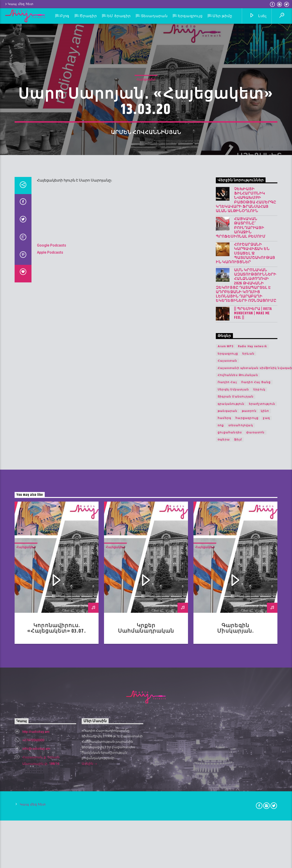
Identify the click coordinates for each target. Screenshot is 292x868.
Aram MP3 (226, 557)
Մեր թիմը (222, 16)
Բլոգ (65, 16)
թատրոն (249, 621)
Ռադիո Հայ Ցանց (256, 593)
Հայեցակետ (146, 176)
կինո (265, 621)
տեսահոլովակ (241, 636)
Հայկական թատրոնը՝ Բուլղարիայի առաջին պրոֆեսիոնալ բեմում (241, 438)
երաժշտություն (262, 614)
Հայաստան (227, 571)
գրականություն (231, 614)
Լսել (258, 16)
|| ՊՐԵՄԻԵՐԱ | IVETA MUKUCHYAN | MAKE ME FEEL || (253, 524)
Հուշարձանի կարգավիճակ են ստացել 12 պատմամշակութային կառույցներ (245, 464)
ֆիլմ (238, 650)
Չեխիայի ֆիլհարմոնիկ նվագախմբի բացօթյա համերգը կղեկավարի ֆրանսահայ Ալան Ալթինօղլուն (246, 411)
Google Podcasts (52, 456)
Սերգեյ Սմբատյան (233, 600)
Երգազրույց (190, 16)
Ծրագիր (88, 16)
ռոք (221, 636)
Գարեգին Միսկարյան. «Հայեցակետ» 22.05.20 (236, 842)
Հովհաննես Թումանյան (238, 586)
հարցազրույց (247, 629)
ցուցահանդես (230, 643)
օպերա (224, 650)
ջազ (266, 629)
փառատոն (255, 643)
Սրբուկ (259, 600)
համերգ (224, 629)
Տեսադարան (154, 16)
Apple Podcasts (50, 463)
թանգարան (228, 621)
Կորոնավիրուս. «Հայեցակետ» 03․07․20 (56, 842)
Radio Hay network (252, 557)
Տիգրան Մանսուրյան (236, 607)
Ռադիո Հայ (227, 593)
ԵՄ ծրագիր (119, 16)
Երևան (248, 564)
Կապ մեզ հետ (19, 4)
